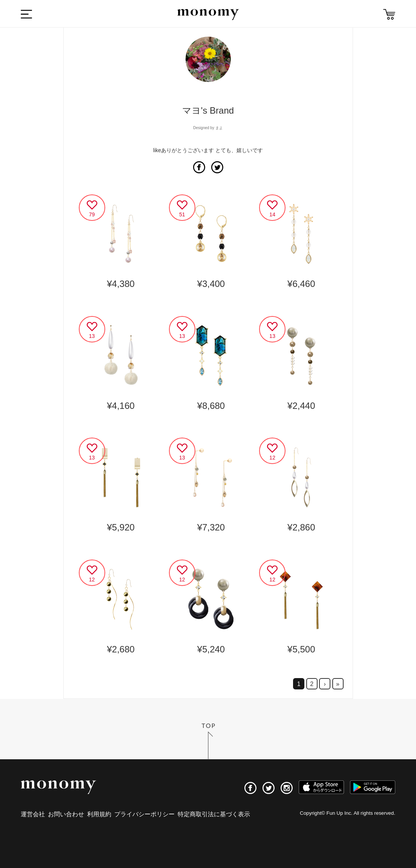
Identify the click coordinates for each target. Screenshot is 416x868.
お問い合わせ (66, 814)
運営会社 (33, 814)
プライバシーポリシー (144, 814)
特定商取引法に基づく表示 (214, 814)
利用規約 (99, 814)
